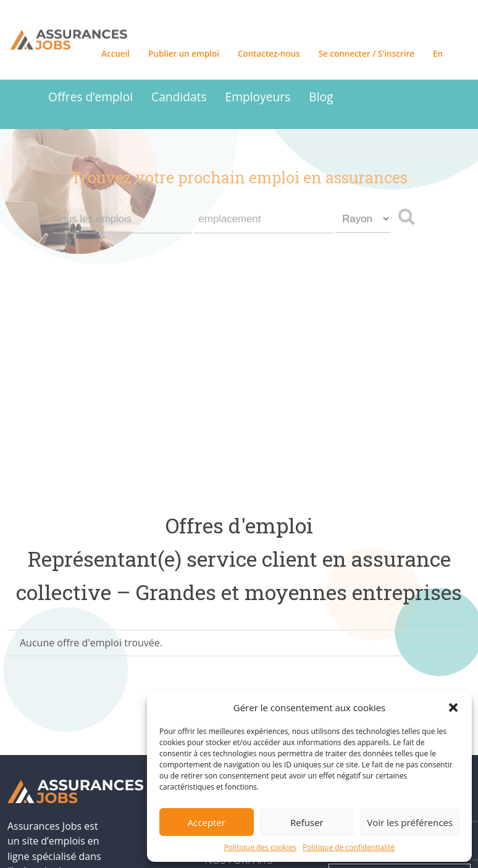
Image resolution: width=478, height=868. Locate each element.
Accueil (115, 54)
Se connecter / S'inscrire (367, 54)
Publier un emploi (184, 54)
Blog (321, 97)
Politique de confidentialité (349, 847)
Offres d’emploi (90, 97)
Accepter (207, 822)
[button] (453, 707)
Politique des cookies (260, 847)
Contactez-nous (269, 54)
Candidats (179, 97)
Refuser (307, 822)
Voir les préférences (410, 822)
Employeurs (258, 97)
